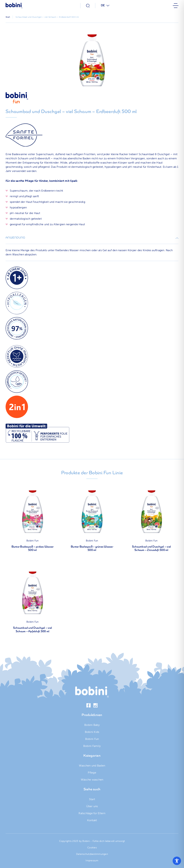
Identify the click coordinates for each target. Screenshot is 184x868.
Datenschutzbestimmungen (92, 854)
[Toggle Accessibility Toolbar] (177, 861)
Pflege (92, 773)
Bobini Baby (92, 725)
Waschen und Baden (92, 766)
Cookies (92, 848)
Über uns (92, 806)
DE (103, 6)
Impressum (92, 861)
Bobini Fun (33, 541)
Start (92, 799)
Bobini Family (92, 746)
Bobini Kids (92, 732)
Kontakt (92, 820)
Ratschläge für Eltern (92, 813)
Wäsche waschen (92, 780)
